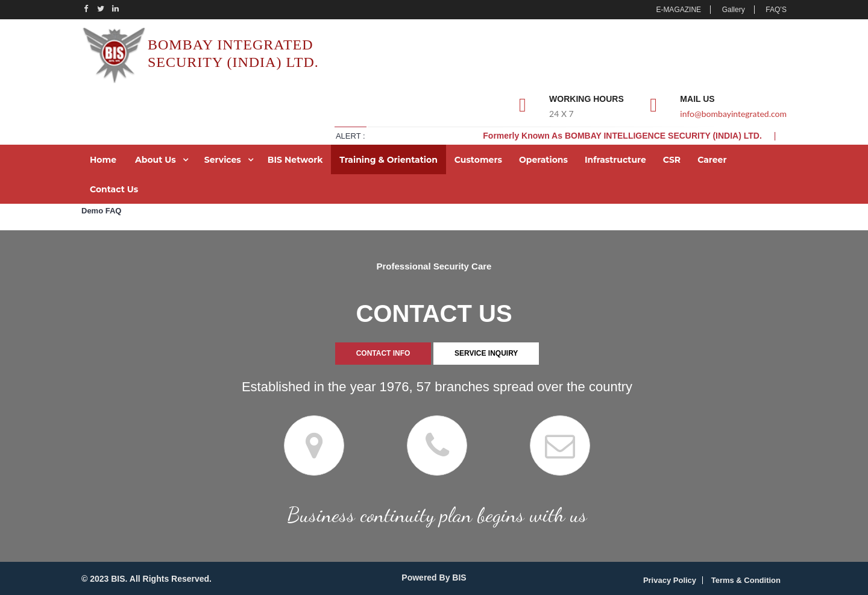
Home (103, 160)
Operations (543, 160)
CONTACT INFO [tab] (383, 353)
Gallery (734, 10)
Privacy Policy (670, 580)
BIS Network (295, 160)
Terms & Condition (746, 580)
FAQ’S (776, 10)
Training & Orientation (388, 160)
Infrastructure (615, 160)
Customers (478, 160)
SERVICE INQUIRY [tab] (486, 353)
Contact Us (114, 189)
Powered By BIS (434, 578)
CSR (672, 160)
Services (223, 160)
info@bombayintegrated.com (733, 114)
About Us (156, 160)
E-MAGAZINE (678, 10)
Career (712, 160)
